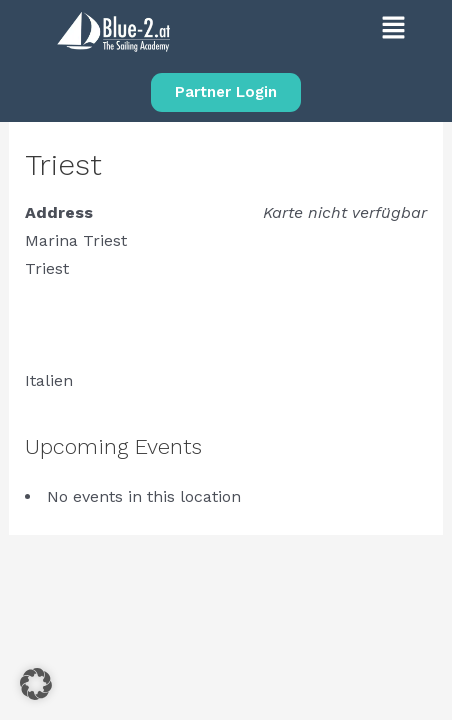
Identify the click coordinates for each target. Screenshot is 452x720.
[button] (323, 31)
